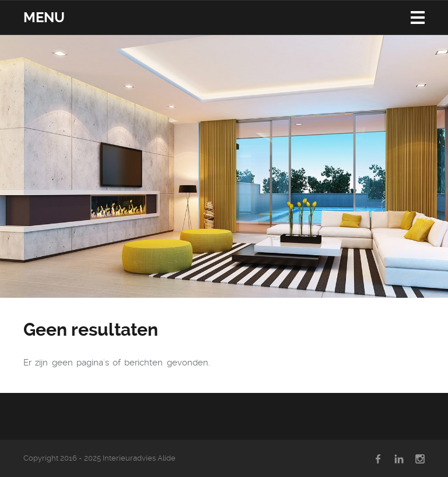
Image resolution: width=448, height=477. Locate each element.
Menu (44, 18)
